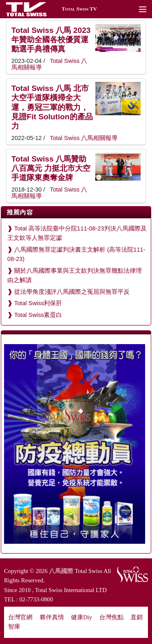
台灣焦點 (111, 617)
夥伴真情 (52, 617)
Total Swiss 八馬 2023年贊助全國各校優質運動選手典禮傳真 (51, 40)
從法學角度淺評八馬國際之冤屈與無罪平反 (72, 292)
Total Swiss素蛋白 (38, 315)
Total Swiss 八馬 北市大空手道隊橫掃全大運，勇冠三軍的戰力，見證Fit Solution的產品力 (52, 107)
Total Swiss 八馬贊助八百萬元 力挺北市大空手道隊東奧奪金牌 (51, 168)
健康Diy (81, 617)
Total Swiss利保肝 (38, 303)
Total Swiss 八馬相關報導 (83, 138)
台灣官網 (20, 617)
